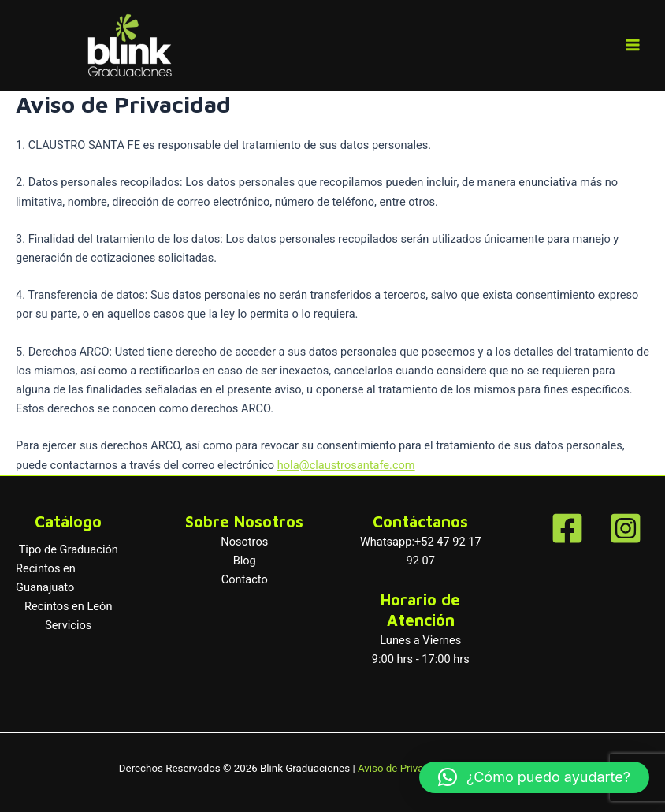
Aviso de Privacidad (403, 768)
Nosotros (244, 542)
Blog (245, 561)
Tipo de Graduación (69, 549)
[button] (534, 777)
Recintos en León (68, 606)
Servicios (68, 625)
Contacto (245, 579)
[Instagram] (626, 528)
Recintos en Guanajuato (46, 578)
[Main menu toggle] (633, 45)
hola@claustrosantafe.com (346, 465)
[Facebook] (567, 528)
